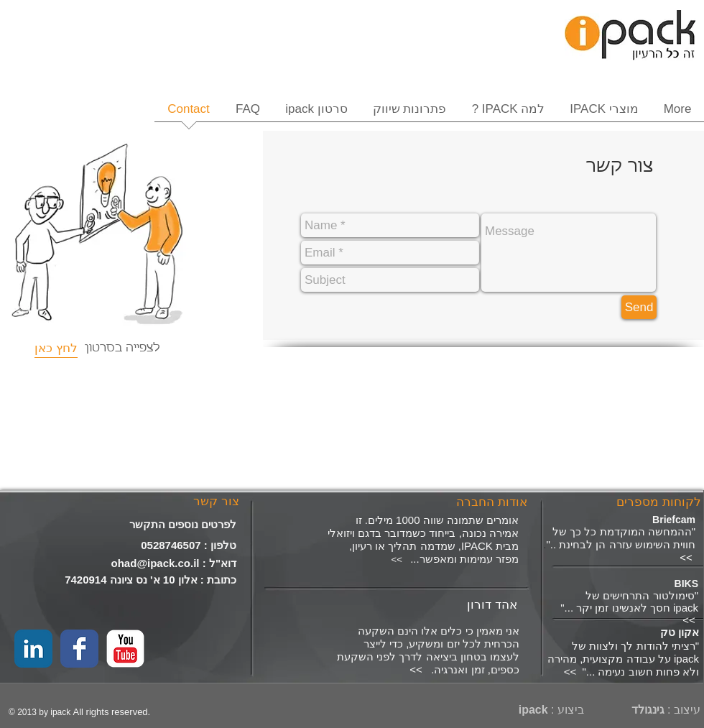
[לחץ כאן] (56, 349)
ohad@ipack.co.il (156, 563)
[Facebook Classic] (79, 649)
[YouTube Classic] (125, 649)
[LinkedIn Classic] (33, 649)
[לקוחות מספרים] (657, 502)
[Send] (639, 307)
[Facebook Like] (38, 507)
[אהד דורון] (416, 605)
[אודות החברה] (490, 502)
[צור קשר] (216, 502)
